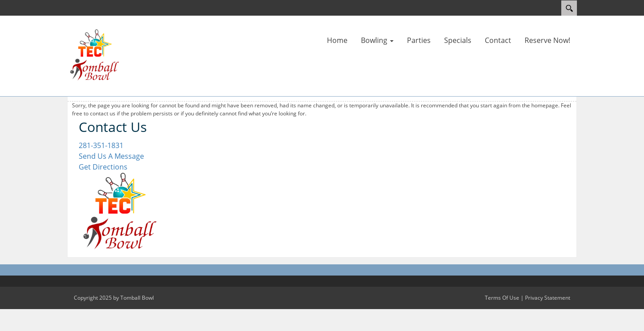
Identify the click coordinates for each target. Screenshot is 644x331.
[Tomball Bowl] (94, 55)
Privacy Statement (548, 298)
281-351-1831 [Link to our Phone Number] (101, 145)
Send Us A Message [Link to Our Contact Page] (111, 156)
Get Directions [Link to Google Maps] (103, 167)
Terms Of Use (502, 298)
